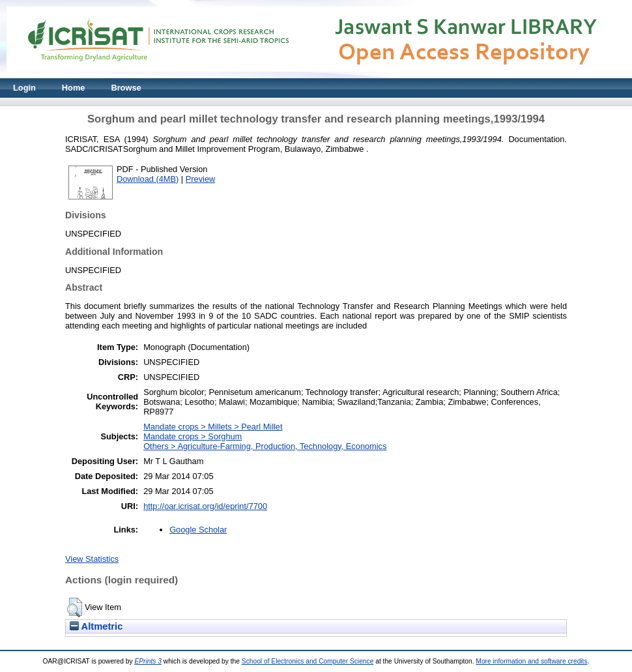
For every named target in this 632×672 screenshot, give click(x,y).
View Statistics (92, 559)
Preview (201, 179)
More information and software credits (531, 661)
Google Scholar (198, 530)
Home (74, 88)
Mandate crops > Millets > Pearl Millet (213, 427)
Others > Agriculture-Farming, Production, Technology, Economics (265, 446)
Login (24, 88)
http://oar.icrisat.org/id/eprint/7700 (205, 506)
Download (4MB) (148, 179)
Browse (126, 88)
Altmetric (96, 626)
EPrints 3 (148, 661)
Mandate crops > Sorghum (193, 436)
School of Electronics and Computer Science (308, 661)
